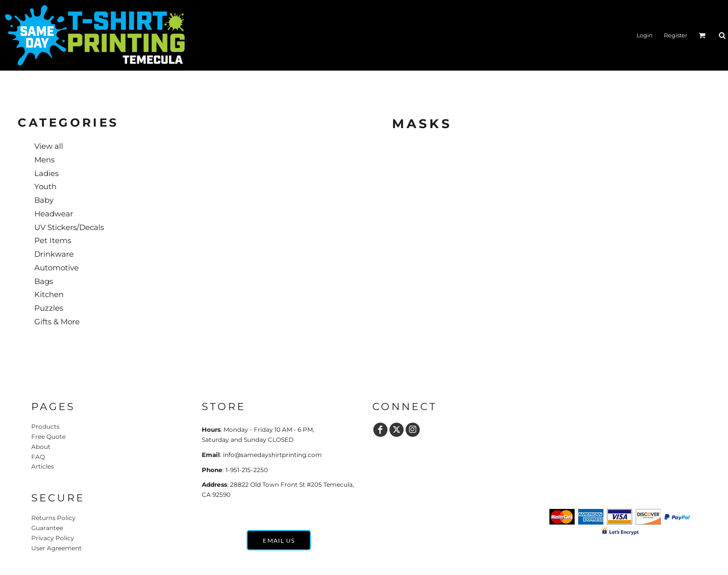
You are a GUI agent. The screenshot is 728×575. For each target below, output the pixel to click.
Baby (44, 200)
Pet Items (53, 240)
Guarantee (47, 528)
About (41, 447)
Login (645, 35)
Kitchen (49, 294)
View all (49, 146)
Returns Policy (53, 518)
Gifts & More (57, 322)
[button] (702, 35)
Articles (43, 466)
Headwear (54, 214)
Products (45, 426)
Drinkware (54, 254)
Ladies (46, 173)
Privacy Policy (53, 538)
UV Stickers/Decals (69, 227)
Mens (44, 160)
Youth (45, 186)
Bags (44, 281)
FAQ (38, 457)
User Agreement (57, 548)
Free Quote (48, 437)
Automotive (57, 268)
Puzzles (49, 308)
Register (676, 35)
